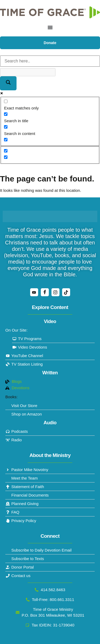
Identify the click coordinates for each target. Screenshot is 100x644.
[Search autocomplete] (28, 72)
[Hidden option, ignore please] (6, 151)
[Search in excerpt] (6, 140)
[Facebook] (45, 292)
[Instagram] (55, 292)
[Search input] (50, 61)
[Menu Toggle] (50, 27)
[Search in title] (6, 114)
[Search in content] (6, 127)
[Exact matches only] (6, 101)
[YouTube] (34, 292)
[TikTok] (66, 292)
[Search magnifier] (8, 83)
